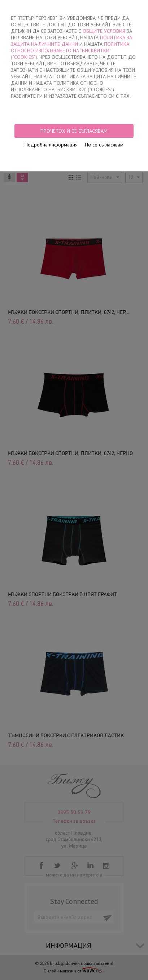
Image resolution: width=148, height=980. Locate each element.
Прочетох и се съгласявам (74, 131)
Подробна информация (51, 145)
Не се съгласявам (104, 145)
